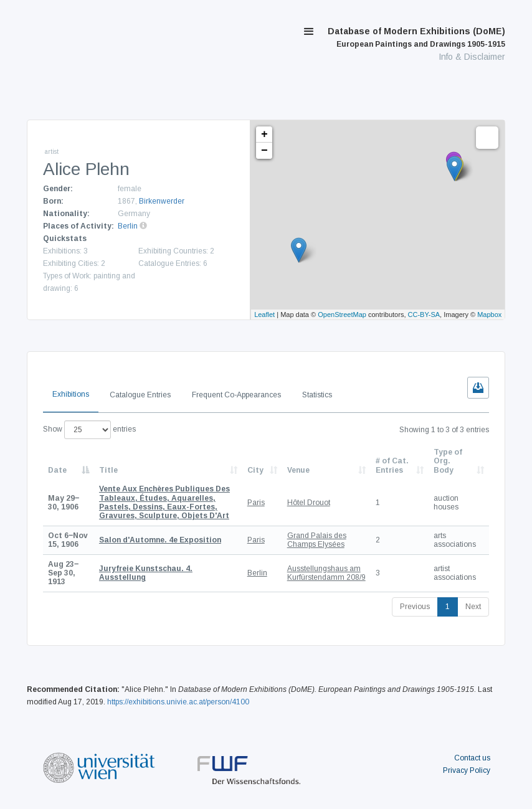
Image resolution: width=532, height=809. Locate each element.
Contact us (472, 758)
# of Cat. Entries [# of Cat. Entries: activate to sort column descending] (392, 465)
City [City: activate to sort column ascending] (255, 470)
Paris (256, 503)
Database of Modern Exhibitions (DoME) (416, 37)
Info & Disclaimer (472, 57)
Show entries (89, 430)
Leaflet (264, 315)
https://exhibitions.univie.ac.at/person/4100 (178, 702)
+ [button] (264, 135)
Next (473, 607)
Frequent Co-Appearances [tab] (236, 395)
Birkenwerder (162, 201)
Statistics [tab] (317, 395)
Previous (415, 607)
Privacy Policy (467, 770)
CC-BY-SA (424, 315)
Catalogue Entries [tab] (140, 395)
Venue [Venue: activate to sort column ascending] (298, 470)
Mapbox (489, 315)
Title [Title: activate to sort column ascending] (108, 470)
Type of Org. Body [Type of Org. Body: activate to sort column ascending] (448, 461)
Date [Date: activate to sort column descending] (57, 470)
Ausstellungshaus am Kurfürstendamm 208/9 (326, 573)
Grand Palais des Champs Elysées (317, 540)
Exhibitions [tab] (71, 394)
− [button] (264, 151)
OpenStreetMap (342, 315)
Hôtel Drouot (309, 503)
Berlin (128, 226)
